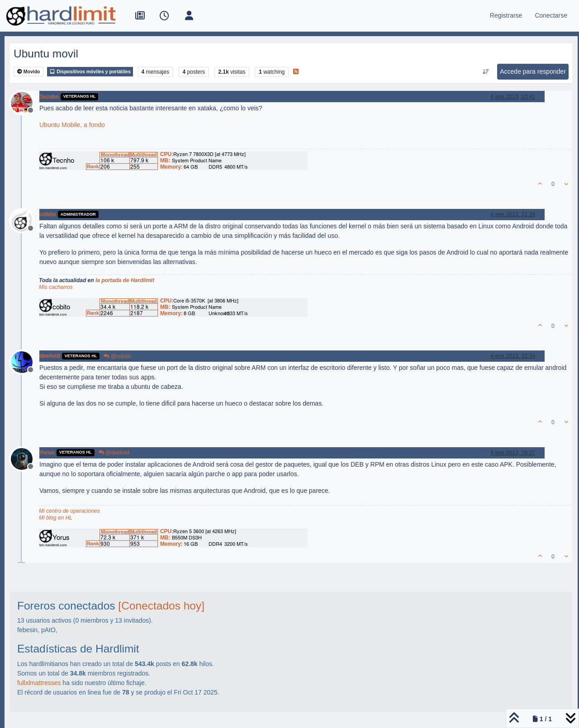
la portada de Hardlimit (125, 280)
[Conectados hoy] (161, 606)
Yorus (47, 453)
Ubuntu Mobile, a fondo (72, 125)
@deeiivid (114, 453)
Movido (29, 72)
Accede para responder (533, 71)
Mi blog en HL (56, 518)
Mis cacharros (56, 287)
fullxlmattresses (39, 683)
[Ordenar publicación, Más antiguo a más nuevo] (486, 72)
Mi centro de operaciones (69, 511)
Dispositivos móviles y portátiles (90, 72)
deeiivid (50, 356)
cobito (48, 214)
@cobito (117, 356)
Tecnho (49, 97)
